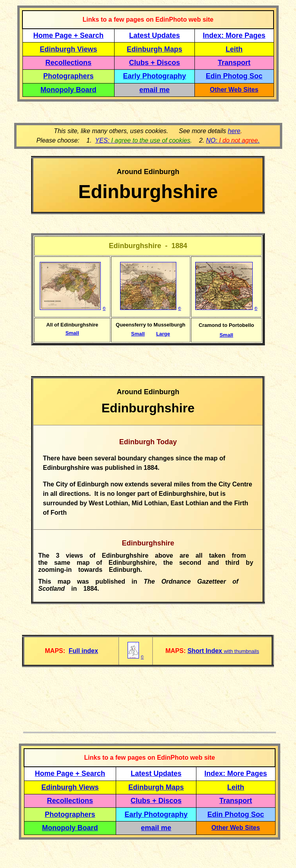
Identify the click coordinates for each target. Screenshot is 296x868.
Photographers (68, 76)
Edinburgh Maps (154, 49)
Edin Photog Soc (234, 76)
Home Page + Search (69, 35)
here (234, 131)
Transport (234, 63)
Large (163, 334)
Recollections (68, 63)
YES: (143, 140)
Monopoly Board (68, 90)
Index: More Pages (234, 35)
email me (154, 90)
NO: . (233, 140)
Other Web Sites (234, 90)
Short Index (205, 651)
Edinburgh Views (68, 49)
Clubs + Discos (155, 63)
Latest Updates (154, 35)
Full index (83, 651)
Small (72, 333)
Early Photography (155, 76)
